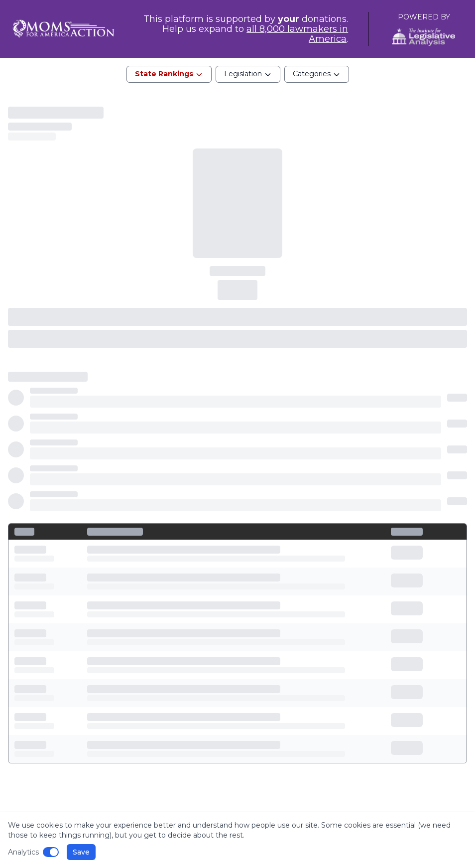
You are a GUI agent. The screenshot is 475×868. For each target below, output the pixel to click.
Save (81, 852)
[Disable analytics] (51, 852)
